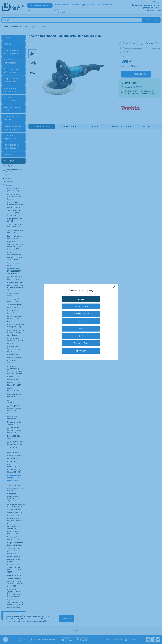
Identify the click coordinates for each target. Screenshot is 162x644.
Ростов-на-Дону (81, 343)
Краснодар (81, 351)
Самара (81, 329)
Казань (81, 321)
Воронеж (81, 336)
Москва (81, 299)
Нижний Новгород (81, 314)
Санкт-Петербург (81, 307)
